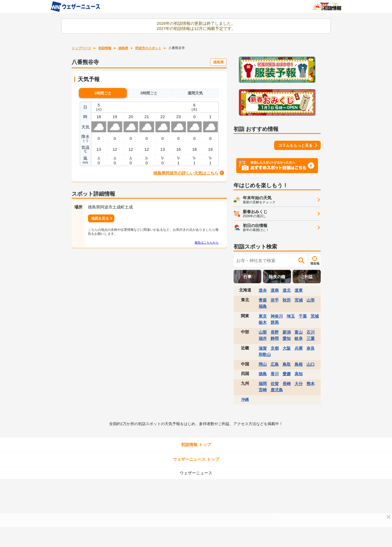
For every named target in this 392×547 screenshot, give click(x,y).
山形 (311, 300)
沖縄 (245, 400)
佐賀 (275, 384)
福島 (263, 306)
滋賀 (263, 348)
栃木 (263, 322)
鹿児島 (277, 390)
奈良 (311, 348)
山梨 (263, 332)
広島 (275, 364)
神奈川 (277, 316)
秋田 (287, 300)
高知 (299, 374)
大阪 (287, 348)
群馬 (275, 322)
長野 (275, 332)
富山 (299, 332)
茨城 (315, 316)
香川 (275, 374)
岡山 (263, 364)
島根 (299, 364)
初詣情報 (105, 48)
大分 (299, 384)
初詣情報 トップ (196, 445)
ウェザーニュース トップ (196, 459)
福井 (263, 338)
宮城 (299, 300)
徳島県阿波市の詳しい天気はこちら (186, 173)
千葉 (303, 316)
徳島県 (123, 48)
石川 (311, 332)
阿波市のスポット (148, 48)
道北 (287, 290)
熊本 (311, 384)
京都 (275, 348)
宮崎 (263, 390)
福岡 (263, 384)
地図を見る (100, 218)
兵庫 (299, 348)
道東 (299, 290)
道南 (275, 290)
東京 (263, 316)
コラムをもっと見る (295, 145)
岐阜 (299, 338)
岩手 (275, 300)
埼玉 (291, 316)
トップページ (81, 48)
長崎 (287, 384)
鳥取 (287, 364)
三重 (311, 338)
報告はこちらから (207, 242)
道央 (263, 290)
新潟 (287, 332)
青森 (263, 300)
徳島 (263, 374)
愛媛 (287, 374)
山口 (311, 364)
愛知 (287, 338)
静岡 (275, 338)
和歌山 (265, 354)
